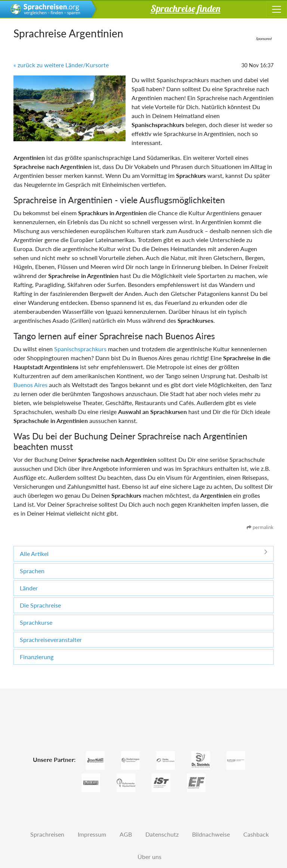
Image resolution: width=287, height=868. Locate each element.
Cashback (256, 834)
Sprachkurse (36, 622)
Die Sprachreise (40, 605)
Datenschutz (162, 834)
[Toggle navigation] (277, 9)
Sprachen (32, 571)
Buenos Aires (30, 385)
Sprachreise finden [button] (186, 8)
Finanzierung (37, 657)
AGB (126, 834)
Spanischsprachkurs (80, 349)
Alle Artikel (143, 553)
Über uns (149, 857)
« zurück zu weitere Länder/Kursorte (61, 65)
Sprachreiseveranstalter (51, 640)
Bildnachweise (211, 834)
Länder (29, 588)
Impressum (92, 834)
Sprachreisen (47, 834)
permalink (260, 527)
